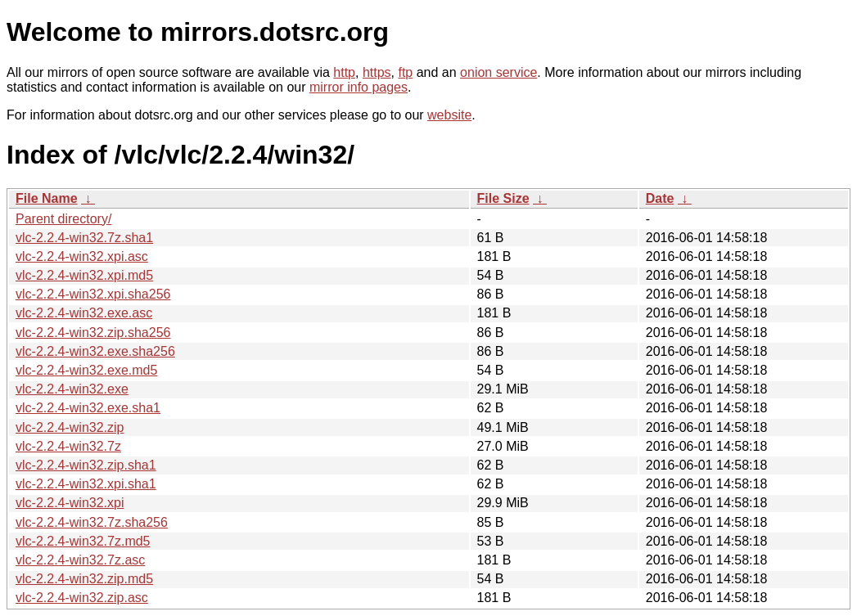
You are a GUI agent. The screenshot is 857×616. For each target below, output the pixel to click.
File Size (503, 198)
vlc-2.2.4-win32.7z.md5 (83, 541)
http (344, 72)
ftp (405, 72)
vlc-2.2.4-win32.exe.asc (84, 313)
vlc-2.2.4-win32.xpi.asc (82, 256)
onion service (498, 72)
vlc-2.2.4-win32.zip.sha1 (86, 465)
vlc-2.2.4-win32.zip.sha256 (93, 333)
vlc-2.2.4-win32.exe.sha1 (88, 408)
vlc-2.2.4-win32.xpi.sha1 (86, 484)
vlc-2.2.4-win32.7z (68, 446)
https (377, 72)
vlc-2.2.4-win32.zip (70, 427)
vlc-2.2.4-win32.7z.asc (80, 560)
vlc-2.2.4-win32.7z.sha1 (84, 238)
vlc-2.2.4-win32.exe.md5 (86, 370)
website (449, 115)
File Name (47, 198)
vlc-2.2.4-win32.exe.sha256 (95, 351)
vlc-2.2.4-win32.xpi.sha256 (93, 294)
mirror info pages (359, 87)
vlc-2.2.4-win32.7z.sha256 (92, 522)
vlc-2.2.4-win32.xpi (70, 503)
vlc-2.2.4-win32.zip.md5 (84, 579)
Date (660, 198)
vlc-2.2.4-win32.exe (72, 389)
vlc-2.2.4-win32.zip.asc (82, 598)
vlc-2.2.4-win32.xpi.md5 (84, 275)
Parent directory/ (63, 219)
